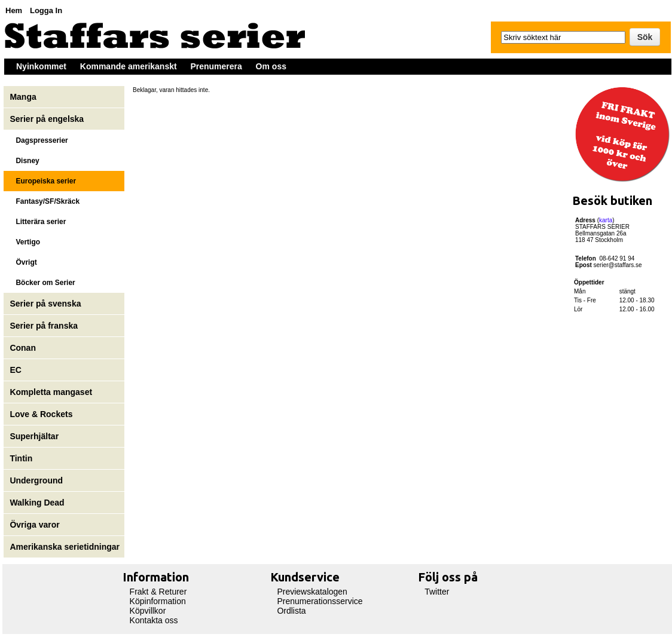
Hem (14, 10)
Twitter (437, 592)
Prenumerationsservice (320, 601)
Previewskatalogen (312, 592)
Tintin (21, 458)
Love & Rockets (41, 414)
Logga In (46, 10)
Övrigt (23, 262)
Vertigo (25, 242)
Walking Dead (37, 503)
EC (15, 370)
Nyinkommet (41, 66)
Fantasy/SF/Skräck (45, 201)
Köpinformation (158, 601)
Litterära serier (38, 222)
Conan (23, 348)
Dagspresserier (39, 140)
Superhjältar (35, 436)
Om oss (271, 66)
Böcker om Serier (42, 283)
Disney (25, 161)
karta (606, 220)
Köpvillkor (148, 611)
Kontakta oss (154, 620)
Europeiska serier (43, 181)
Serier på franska (44, 326)
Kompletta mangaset (51, 392)
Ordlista (291, 611)
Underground (36, 480)
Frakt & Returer (158, 592)
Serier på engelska (48, 119)
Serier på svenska (46, 304)
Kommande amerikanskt (129, 66)
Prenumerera (216, 66)
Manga (24, 97)
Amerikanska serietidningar (65, 547)
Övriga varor (34, 525)
